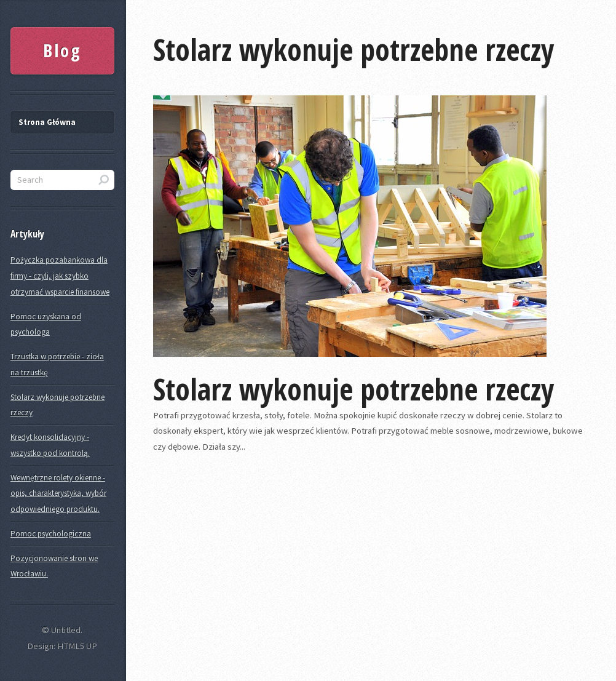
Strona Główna (47, 122)
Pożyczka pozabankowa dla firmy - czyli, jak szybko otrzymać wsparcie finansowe (60, 276)
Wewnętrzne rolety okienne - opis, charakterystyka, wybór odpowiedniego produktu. (58, 493)
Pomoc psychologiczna (51, 534)
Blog (62, 50)
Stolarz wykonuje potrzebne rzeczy (353, 50)
